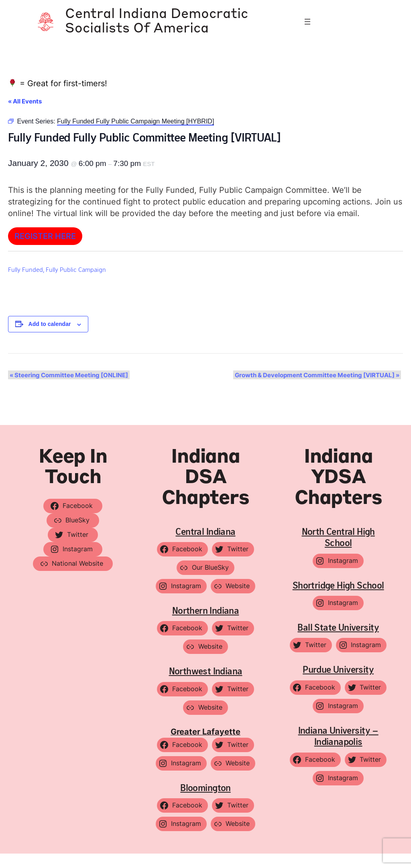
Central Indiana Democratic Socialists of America (153, 29)
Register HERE (45, 250)
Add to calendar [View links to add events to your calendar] (50, 339)
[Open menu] (307, 29)
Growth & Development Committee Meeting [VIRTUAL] (319, 389)
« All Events (25, 116)
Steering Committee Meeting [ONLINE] (67, 389)
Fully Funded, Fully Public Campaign (57, 284)
